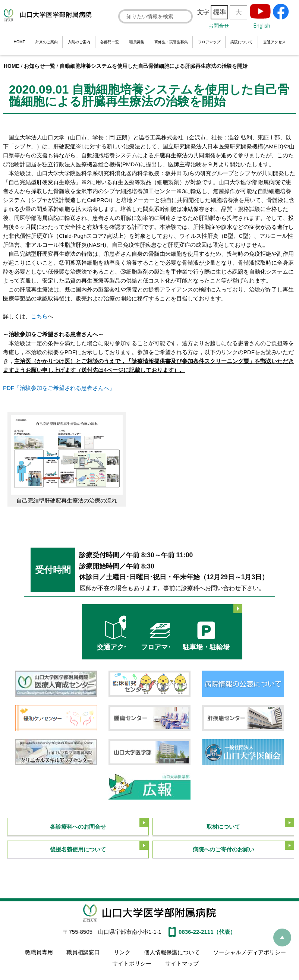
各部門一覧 (110, 42)
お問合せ (219, 26)
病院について (242, 42)
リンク (122, 950)
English (262, 26)
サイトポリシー (132, 959)
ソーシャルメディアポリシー (248, 950)
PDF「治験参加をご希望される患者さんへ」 (59, 388)
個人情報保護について (171, 950)
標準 (220, 12)
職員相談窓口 (84, 950)
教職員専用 (40, 950)
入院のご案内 (79, 42)
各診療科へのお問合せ (78, 824)
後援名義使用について (78, 848)
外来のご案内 (47, 42)
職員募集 (137, 42)
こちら (39, 316)
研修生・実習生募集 (171, 42)
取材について (223, 824)
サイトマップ (181, 959)
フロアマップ (209, 42)
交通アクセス (274, 42)
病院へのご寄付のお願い (224, 848)
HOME (19, 42)
